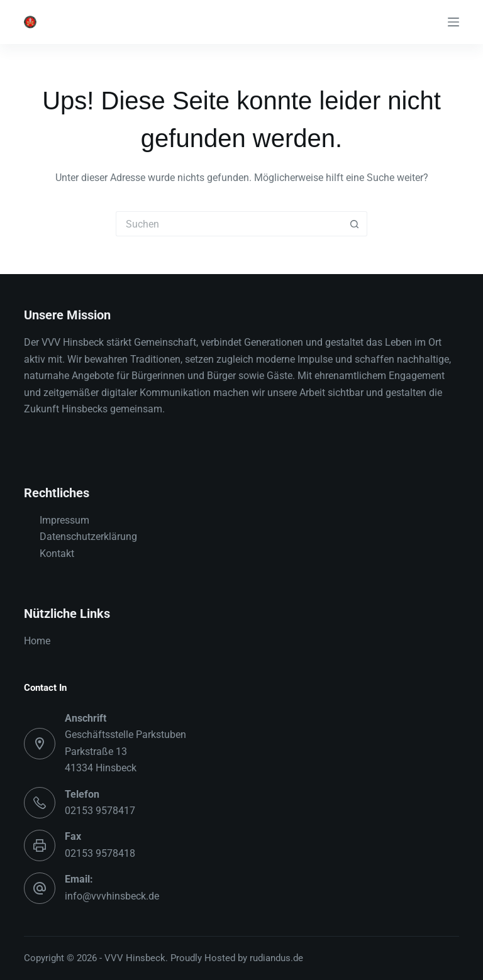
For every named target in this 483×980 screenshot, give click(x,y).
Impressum (64, 520)
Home (37, 641)
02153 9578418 (100, 853)
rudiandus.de (276, 958)
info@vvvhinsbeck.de (112, 896)
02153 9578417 (100, 811)
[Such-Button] (355, 224)
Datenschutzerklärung (88, 537)
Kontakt (57, 553)
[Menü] (453, 22)
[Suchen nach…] (229, 224)
